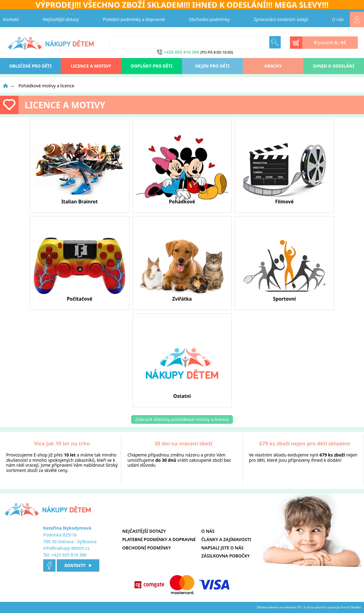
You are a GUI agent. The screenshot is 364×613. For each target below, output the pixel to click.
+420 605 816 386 (69, 555)
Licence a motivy (91, 66)
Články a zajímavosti (226, 539)
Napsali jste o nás (223, 548)
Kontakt (11, 19)
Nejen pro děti (212, 66)
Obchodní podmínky (209, 19)
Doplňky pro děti (152, 66)
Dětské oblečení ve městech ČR (279, 607)
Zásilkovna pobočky (226, 556)
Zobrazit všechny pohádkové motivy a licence (182, 419)
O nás (338, 19)
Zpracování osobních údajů (281, 19)
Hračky (273, 66)
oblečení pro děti (31, 66)
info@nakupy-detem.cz (66, 548)
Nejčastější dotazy (61, 19)
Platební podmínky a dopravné (134, 19)
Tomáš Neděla (351, 607)
